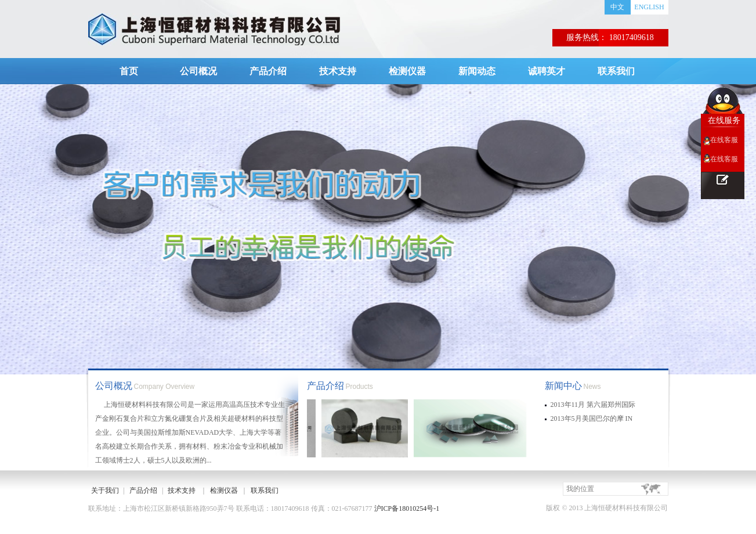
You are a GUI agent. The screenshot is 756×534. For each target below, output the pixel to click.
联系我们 (616, 71)
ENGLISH (649, 7)
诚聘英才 (547, 71)
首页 (129, 71)
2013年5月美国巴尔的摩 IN (592, 418)
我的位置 (580, 489)
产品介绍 (268, 71)
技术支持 (338, 71)
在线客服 (724, 140)
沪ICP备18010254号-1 (407, 508)
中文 (617, 7)
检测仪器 (407, 71)
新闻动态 (477, 71)
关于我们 (105, 490)
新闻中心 (563, 386)
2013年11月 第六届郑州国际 (593, 405)
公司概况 (198, 71)
